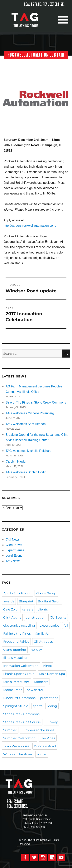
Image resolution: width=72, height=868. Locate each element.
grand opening (15, 650)
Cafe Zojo (10, 609)
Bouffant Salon (49, 601)
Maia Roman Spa (52, 674)
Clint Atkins (12, 617)
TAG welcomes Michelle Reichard (29, 451)
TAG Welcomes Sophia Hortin (26, 472)
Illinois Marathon (16, 658)
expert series (49, 626)
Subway (52, 722)
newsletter (35, 690)
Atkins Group (46, 593)
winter (42, 754)
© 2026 (23, 840)
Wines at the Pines (18, 754)
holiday (36, 650)
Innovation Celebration (21, 666)
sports (38, 706)
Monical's (41, 682)
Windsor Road (45, 746)
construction (36, 617)
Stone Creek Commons (21, 714)
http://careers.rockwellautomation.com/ (30, 226)
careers (28, 609)
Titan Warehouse (16, 746)
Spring (52, 706)
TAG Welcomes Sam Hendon (26, 424)
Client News (14, 545)
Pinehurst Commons (19, 698)
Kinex (48, 666)
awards (9, 601)
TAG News (13, 561)
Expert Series (15, 550)
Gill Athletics (43, 642)
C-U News (13, 539)
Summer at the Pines (38, 730)
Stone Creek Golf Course (22, 722)
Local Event (14, 556)
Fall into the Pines (17, 634)
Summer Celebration (19, 738)
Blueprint (26, 601)
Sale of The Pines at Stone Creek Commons (36, 402)
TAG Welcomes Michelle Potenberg (30, 413)
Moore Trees (13, 690)
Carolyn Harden (16, 461)
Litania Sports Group (19, 674)
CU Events (58, 617)
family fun (43, 634)
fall (66, 626)
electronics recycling (19, 626)
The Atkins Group (28, 20)
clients (43, 609)
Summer (10, 730)
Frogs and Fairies (16, 642)
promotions (49, 698)
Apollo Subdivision (17, 593)
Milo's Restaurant (16, 682)
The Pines (48, 738)
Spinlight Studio (16, 706)
